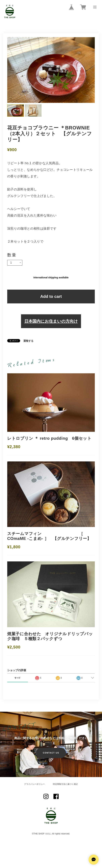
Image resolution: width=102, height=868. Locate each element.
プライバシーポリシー (34, 784)
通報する (28, 341)
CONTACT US (51, 753)
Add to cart (51, 296)
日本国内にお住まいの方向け (51, 321)
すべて (17, 678)
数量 (12, 255)
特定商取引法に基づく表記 (65, 784)
